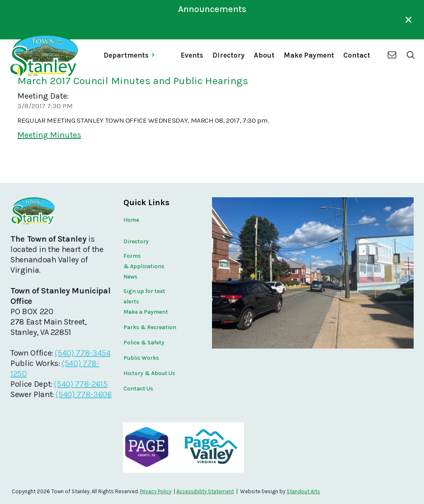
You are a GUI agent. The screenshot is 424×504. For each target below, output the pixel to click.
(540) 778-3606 (83, 394)
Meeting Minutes (49, 135)
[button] (132, 56)
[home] (43, 56)
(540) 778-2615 (81, 384)
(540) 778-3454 (82, 353)
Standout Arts (303, 491)
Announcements (212, 9)
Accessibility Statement (205, 491)
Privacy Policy (156, 491)
